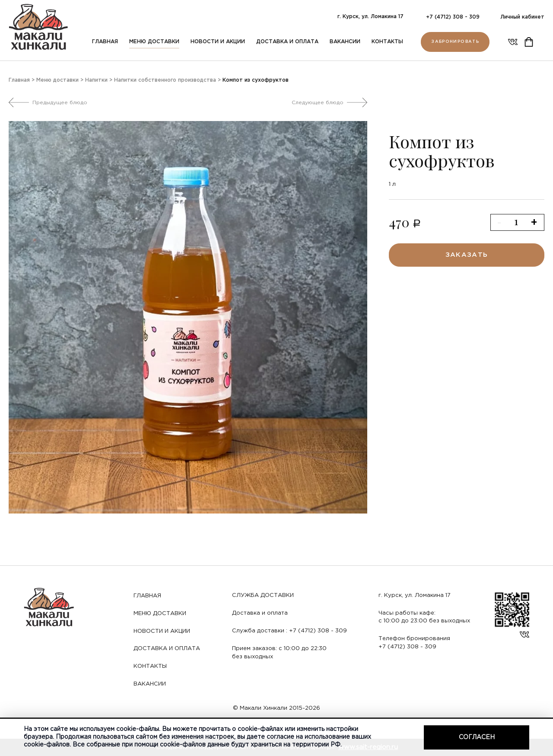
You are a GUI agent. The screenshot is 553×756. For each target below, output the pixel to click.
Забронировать (455, 42)
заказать (467, 255)
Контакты (387, 42)
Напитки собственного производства (165, 80)
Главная (105, 42)
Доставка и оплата (287, 42)
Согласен (477, 737)
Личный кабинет (522, 17)
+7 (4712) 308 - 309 (453, 17)
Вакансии (345, 42)
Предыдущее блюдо (60, 103)
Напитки (96, 80)
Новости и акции (218, 42)
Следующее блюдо (318, 103)
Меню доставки (154, 42)
